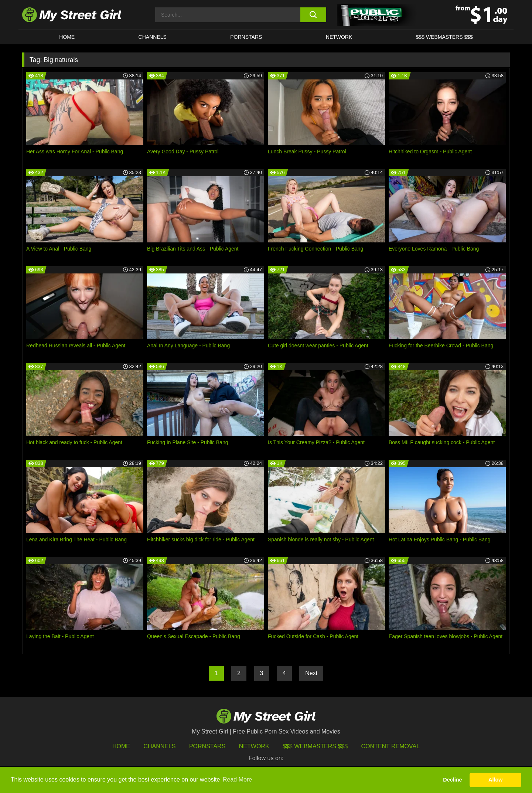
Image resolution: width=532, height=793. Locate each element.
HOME (67, 37)
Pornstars (246, 37)
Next (311, 673)
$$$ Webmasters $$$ (315, 746)
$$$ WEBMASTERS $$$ (444, 37)
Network (339, 37)
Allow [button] (495, 780)
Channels (159, 746)
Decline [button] (452, 780)
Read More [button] (237, 780)
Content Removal (391, 746)
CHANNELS (153, 37)
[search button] (313, 15)
